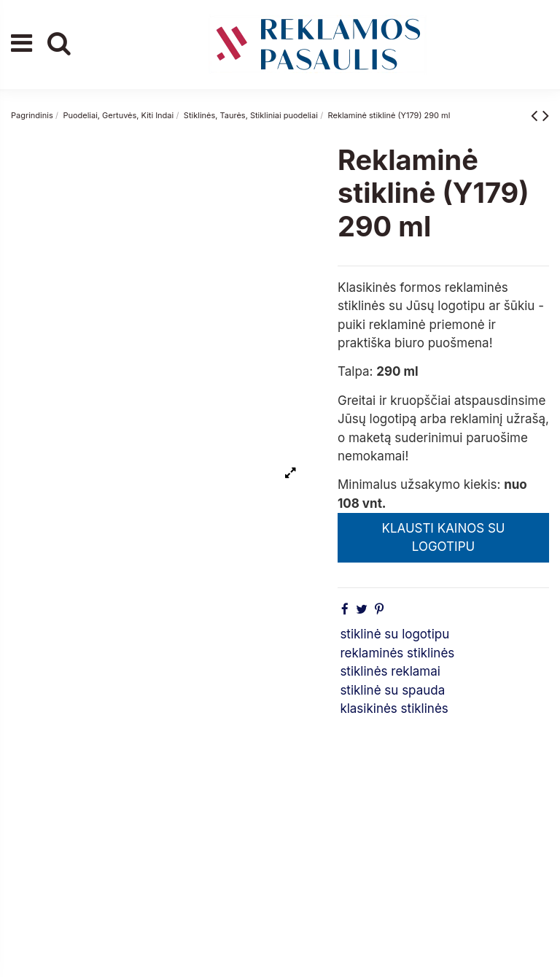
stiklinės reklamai (390, 671)
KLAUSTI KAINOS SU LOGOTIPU (443, 538)
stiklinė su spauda (392, 690)
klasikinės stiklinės (394, 708)
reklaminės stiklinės (397, 653)
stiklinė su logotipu (394, 634)
